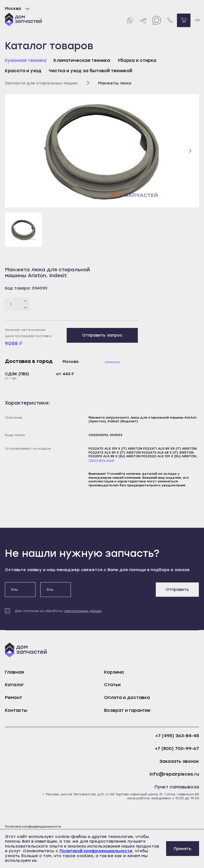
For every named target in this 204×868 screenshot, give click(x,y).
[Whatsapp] (130, 20)
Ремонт (14, 698)
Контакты (16, 710)
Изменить (113, 362)
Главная (14, 672)
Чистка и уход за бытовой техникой (90, 71)
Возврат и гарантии (127, 710)
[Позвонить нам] (170, 20)
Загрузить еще (101, 460)
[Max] (157, 20)
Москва (18, 9)
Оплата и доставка (127, 698)
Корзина (114, 672)
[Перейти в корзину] (184, 20)
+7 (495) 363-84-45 (177, 736)
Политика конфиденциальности (33, 826)
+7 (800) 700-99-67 (177, 749)
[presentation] (113, 592)
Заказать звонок (179, 761)
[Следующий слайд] (190, 151)
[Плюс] (25, 301)
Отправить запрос (102, 335)
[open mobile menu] (197, 20)
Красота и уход (23, 71)
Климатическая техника (82, 60)
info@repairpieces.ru (174, 774)
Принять (183, 849)
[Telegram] (143, 20)
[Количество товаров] (17, 304)
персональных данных (83, 611)
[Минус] (25, 307)
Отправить (177, 589)
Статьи (112, 685)
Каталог (14, 685)
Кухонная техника (26, 60)
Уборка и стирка (137, 60)
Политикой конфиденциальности (96, 851)
